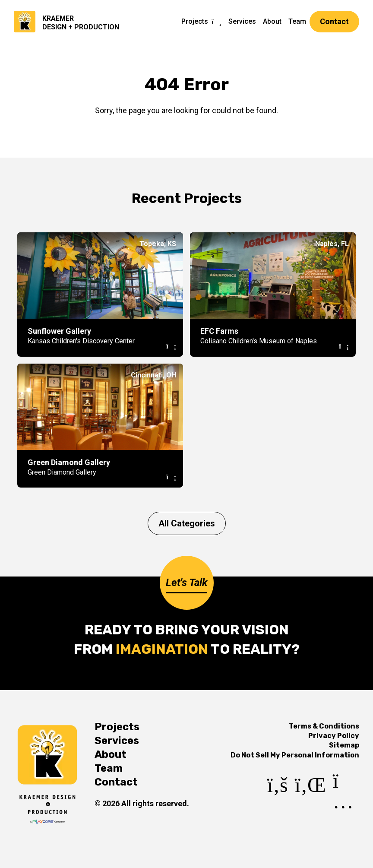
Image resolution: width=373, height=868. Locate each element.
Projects (195, 21)
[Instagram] (346, 803)
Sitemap (344, 745)
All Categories (187, 523)
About (272, 21)
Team (297, 21)
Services (242, 21)
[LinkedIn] (310, 803)
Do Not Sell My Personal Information (295, 755)
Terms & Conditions (324, 726)
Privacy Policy (334, 736)
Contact (334, 21)
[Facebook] (278, 803)
